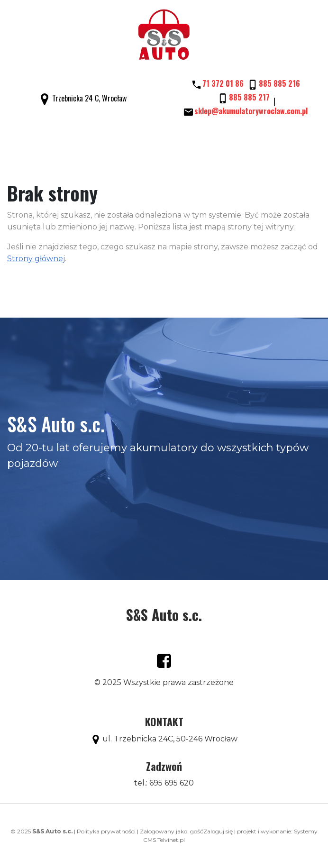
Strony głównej (36, 259)
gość (197, 831)
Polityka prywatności (106, 831)
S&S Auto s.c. (164, 615)
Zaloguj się (218, 831)
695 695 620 (172, 783)
